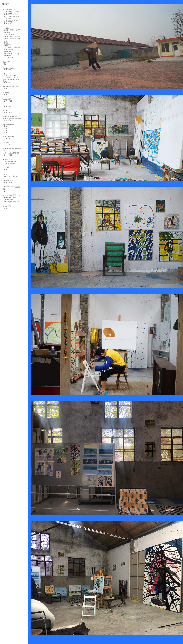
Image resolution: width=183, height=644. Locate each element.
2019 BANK (8, 18)
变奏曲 (6, 43)
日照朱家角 (8, 52)
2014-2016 (7, 121)
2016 (6, 127)
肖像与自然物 (8, 49)
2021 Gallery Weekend (12, 17)
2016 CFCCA (8, 22)
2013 (6, 132)
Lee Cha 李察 (8, 58)
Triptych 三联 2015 (10, 163)
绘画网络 (7, 32)
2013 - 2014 (8, 145)
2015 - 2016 (8, 183)
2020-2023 (7, 70)
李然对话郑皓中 (9, 34)
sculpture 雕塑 (9, 200)
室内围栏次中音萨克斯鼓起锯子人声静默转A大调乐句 (12, 39)
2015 (6, 129)
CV (5, 64)
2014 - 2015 (8, 138)
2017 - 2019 (8, 101)
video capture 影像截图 (12, 153)
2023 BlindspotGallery (11, 15)
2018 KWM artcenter (11, 20)
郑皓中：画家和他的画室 (12, 30)
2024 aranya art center (11, 11)
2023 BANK (8, 13)
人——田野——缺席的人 (12, 47)
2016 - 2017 (8, 113)
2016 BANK (8, 24)
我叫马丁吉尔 (8, 45)
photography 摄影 (10, 197)
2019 (6, 89)
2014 (6, 130)
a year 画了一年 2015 (11, 176)
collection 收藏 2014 (11, 161)
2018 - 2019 (8, 107)
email (6, 208)
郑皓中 (6, 4)
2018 (6, 95)
